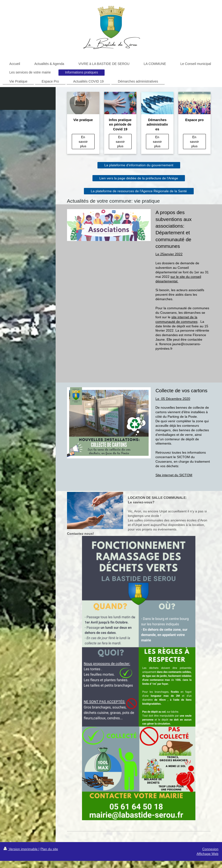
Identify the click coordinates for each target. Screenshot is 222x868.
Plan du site (49, 849)
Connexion (210, 849)
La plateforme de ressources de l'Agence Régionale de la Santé (139, 191)
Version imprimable (21, 849)
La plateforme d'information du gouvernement (139, 165)
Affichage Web (208, 854)
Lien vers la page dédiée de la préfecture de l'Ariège (139, 178)
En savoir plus (83, 142)
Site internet (165, 475)
